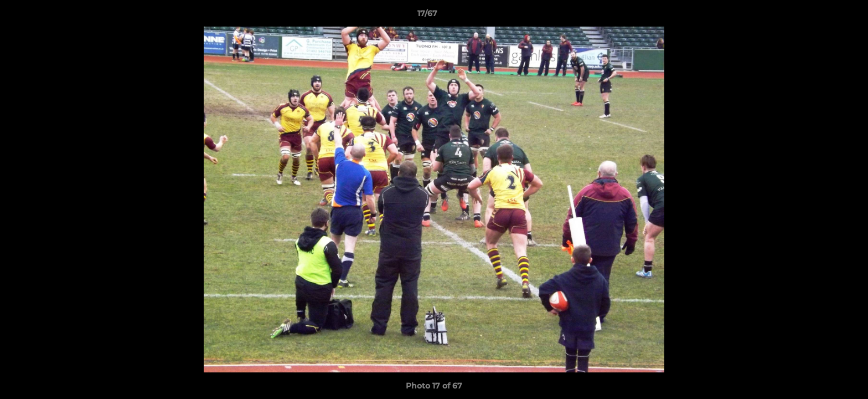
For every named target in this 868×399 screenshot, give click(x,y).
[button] (821, 16)
